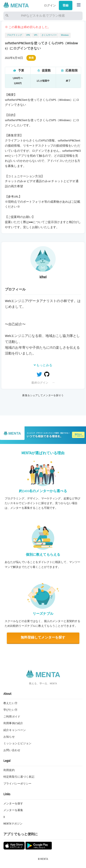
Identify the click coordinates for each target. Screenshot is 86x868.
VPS (36, 35)
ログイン (50, 5)
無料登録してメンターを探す (43, 638)
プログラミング (14, 35)
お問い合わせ (12, 750)
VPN (28, 35)
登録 (66, 5)
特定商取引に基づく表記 (19, 777)
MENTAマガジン (13, 824)
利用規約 (9, 770)
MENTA (44, 859)
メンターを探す (13, 804)
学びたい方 (10, 710)
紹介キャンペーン (15, 730)
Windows (65, 35)
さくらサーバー (49, 35)
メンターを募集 (13, 810)
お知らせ (9, 737)
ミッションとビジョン (17, 743)
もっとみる (43, 365)
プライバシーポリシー (17, 784)
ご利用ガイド (12, 717)
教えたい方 (10, 703)
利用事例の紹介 (13, 723)
